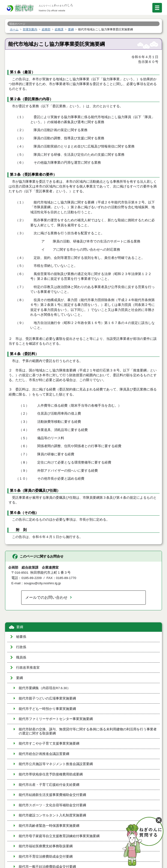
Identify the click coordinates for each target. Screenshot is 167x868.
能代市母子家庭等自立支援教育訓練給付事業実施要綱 (59, 836)
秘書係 (21, 637)
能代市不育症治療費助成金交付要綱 (46, 857)
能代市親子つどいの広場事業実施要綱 (47, 698)
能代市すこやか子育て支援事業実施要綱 (49, 744)
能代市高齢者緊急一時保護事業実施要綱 (49, 826)
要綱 (20, 627)
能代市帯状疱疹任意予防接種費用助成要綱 (51, 774)
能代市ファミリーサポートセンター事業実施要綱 (56, 719)
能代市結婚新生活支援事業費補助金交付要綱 (52, 795)
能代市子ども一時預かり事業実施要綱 (47, 709)
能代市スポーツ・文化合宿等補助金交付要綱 (52, 805)
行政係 (21, 647)
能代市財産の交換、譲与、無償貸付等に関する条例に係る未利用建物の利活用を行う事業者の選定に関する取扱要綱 (88, 731)
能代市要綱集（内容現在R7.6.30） (45, 688)
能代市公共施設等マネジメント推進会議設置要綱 (56, 764)
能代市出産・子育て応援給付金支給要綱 (49, 785)
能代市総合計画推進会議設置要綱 (44, 754)
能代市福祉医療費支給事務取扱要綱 (46, 846)
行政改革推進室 (28, 668)
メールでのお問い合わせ (46, 597)
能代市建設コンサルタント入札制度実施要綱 (52, 815)
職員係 (21, 657)
